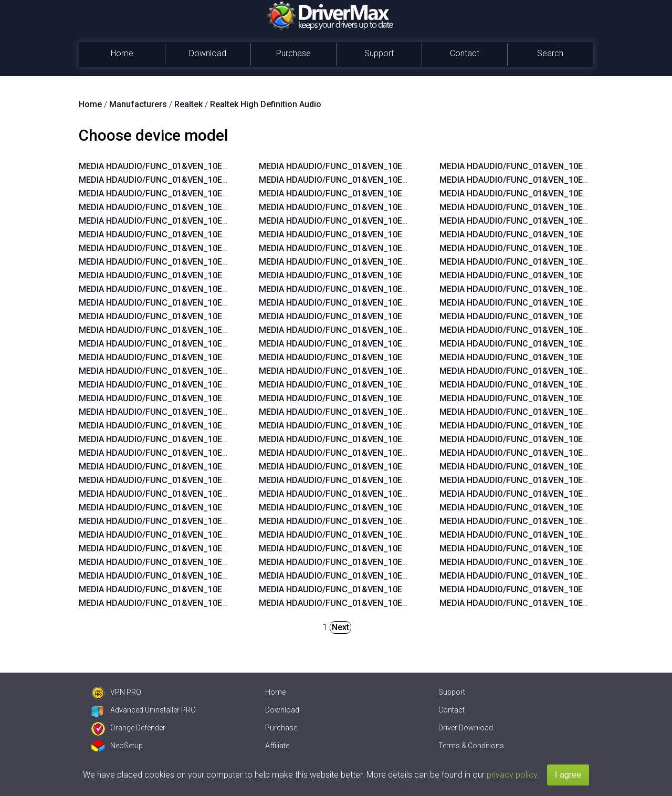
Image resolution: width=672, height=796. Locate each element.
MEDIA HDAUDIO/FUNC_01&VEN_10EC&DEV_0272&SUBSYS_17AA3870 (397, 467)
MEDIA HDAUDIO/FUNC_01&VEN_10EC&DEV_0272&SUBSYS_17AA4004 (397, 357)
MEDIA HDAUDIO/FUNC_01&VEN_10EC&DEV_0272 (176, 289)
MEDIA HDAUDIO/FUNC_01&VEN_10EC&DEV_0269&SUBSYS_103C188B (397, 480)
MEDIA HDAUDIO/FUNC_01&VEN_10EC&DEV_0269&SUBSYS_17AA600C (397, 316)
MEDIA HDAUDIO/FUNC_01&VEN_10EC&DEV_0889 (176, 316)
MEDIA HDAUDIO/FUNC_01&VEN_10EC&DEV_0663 (176, 303)
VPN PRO (116, 692)
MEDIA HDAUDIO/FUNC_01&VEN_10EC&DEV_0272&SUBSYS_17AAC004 (397, 426)
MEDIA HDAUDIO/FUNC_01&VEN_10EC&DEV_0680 (176, 180)
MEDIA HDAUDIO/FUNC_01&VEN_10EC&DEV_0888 (176, 330)
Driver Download (466, 728)
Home (122, 53)
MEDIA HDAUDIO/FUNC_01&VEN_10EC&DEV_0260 (176, 467)
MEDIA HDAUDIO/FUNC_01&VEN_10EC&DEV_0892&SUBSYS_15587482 (216, 562)
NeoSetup (117, 746)
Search (550, 53)
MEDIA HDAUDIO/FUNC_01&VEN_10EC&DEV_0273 (176, 275)
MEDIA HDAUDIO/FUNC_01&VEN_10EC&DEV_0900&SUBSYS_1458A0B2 (217, 576)
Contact (465, 53)
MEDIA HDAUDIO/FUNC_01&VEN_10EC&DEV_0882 (176, 371)
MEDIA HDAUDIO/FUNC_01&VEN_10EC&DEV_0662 (176, 398)
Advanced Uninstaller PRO (144, 710)
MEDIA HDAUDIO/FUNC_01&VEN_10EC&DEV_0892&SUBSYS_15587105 (396, 262)
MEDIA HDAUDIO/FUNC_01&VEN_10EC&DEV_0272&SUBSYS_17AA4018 (397, 412)
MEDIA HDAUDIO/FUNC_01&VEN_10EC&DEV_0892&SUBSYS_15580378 (396, 207)
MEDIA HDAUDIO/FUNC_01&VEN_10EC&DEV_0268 (176, 426)
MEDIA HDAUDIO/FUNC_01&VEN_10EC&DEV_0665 (176, 248)
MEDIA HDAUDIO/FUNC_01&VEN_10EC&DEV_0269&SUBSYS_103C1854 (397, 507)
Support (379, 53)
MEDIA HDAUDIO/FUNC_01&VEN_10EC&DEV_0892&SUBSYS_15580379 (216, 603)
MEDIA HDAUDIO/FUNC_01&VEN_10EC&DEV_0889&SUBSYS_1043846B (216, 507)
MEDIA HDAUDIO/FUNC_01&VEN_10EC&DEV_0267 (176, 439)
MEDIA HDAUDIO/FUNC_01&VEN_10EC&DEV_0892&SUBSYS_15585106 (396, 248)
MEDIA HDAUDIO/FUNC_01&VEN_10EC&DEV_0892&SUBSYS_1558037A (216, 589)
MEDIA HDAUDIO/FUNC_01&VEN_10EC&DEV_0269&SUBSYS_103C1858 (397, 576)
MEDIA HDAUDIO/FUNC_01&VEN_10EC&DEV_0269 (176, 166)
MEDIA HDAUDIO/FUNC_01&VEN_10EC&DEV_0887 (176, 262)
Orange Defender (128, 728)
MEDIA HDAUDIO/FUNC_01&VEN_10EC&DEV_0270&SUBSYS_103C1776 (397, 589)
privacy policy (512, 775)
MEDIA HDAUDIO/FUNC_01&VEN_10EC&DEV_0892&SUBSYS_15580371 (216, 480)
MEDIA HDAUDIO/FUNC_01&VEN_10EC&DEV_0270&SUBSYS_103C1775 (397, 603)
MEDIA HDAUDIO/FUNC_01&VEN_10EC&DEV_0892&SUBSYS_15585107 (396, 234)
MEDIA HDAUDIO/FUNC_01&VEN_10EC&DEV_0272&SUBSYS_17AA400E (397, 289)
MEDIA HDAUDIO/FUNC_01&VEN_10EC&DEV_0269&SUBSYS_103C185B (397, 521)
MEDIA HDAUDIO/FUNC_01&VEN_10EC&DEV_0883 (176, 357)
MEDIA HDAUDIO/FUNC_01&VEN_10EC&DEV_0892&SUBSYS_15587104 (396, 275)
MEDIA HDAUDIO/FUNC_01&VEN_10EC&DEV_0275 (176, 221)
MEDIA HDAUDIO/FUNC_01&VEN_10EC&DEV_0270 (176, 207)
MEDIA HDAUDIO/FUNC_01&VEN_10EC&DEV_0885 (176, 344)
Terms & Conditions (471, 746)
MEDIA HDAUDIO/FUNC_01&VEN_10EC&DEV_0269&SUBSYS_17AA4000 (397, 439)
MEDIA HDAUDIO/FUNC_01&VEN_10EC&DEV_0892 (176, 193)
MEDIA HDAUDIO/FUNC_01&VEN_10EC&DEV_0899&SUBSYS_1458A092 (396, 193)
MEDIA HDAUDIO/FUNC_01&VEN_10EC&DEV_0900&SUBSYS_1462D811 (397, 180)
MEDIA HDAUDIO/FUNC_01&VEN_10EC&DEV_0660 (176, 412)
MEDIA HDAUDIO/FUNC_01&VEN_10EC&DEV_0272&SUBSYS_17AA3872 (397, 453)
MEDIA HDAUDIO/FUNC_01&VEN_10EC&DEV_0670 (176, 234)
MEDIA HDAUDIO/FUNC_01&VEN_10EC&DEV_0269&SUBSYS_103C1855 (397, 494)
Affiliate (277, 746)
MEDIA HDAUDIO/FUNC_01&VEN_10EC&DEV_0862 (176, 385)
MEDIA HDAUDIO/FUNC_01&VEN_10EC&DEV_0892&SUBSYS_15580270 (396, 166)
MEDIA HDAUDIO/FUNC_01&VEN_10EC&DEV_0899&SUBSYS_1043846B (216, 494)
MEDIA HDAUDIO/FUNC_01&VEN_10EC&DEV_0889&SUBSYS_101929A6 (216, 521)
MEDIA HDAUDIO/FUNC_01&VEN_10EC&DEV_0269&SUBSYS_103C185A (397, 535)
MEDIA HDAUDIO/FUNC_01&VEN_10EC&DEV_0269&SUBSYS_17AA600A (397, 330)
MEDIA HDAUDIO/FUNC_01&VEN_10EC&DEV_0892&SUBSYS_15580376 (396, 221)
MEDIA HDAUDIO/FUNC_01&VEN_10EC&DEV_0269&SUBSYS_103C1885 (397, 548)
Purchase (293, 53)
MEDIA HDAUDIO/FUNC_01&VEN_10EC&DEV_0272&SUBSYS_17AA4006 (397, 385)
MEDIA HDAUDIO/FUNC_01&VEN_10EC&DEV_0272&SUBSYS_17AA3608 (397, 303)
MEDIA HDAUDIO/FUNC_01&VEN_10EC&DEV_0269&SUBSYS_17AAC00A (397, 344)
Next (340, 627)
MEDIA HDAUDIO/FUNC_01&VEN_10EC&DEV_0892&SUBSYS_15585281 (216, 548)
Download (208, 53)
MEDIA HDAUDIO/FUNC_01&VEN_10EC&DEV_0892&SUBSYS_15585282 (216, 535)
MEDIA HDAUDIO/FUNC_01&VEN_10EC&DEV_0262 (176, 453)
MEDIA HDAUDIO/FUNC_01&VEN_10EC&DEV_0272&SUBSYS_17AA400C (397, 398)
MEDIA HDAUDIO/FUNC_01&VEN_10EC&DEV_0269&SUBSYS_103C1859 (397, 562)
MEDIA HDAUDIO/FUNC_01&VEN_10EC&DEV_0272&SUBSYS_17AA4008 (397, 371)
